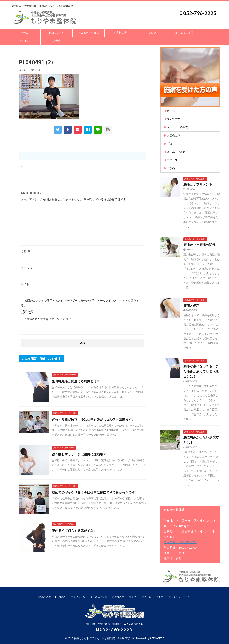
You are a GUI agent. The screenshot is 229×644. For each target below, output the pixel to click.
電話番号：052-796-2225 (180, 542)
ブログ (152, 33)
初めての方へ (57, 33)
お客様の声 (120, 33)
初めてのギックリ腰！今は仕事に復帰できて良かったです (93, 492)
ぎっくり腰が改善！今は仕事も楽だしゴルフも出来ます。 (93, 420)
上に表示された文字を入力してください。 (47, 319)
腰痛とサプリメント (198, 184)
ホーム (24, 33)
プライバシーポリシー (180, 597)
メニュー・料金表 (89, 33)
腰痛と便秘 (191, 306)
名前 (25, 251)
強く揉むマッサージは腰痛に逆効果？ (79, 454)
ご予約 (57, 41)
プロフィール (78, 597)
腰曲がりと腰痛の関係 (199, 245)
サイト (25, 284)
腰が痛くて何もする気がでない (74, 531)
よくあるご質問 (184, 33)
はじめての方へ (45, 597)
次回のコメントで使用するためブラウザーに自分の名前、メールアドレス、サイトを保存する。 (80, 303)
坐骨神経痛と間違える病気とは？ (76, 381)
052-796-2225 (198, 13)
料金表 (62, 597)
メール (27, 268)
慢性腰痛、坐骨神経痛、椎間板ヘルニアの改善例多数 (114, 624)
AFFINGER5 (157, 638)
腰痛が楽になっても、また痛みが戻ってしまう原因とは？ (201, 371)
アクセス (25, 41)
